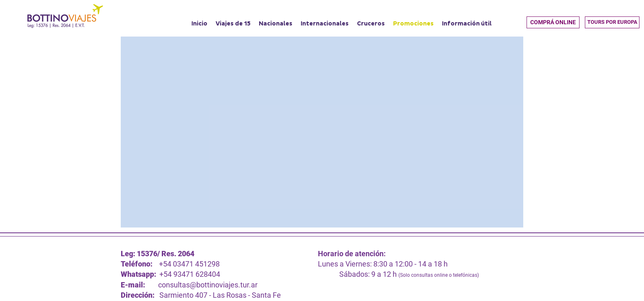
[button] (553, 22)
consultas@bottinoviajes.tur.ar (208, 285)
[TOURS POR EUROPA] (612, 22)
